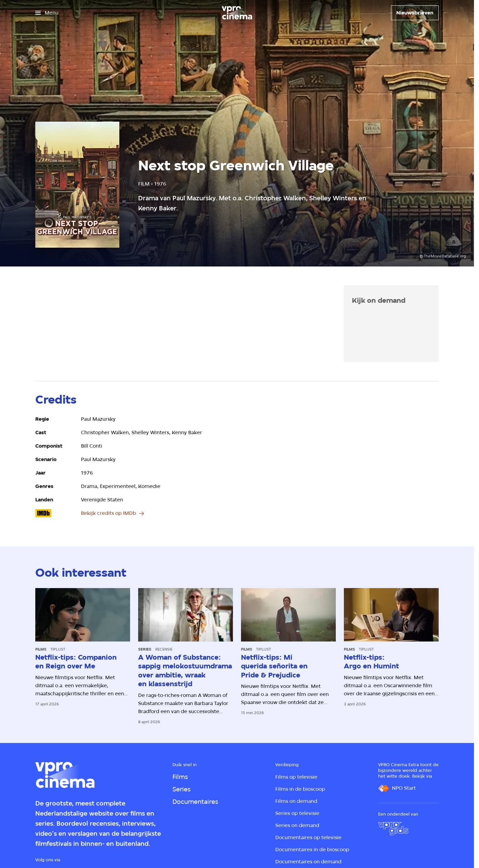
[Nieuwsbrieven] (415, 13)
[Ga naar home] (237, 13)
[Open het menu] (47, 13)
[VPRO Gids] (393, 829)
